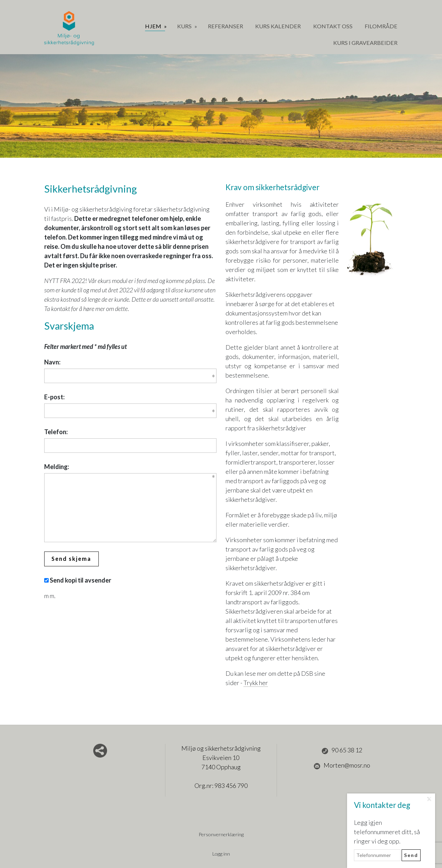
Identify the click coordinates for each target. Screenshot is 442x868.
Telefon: (56, 432)
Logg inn (221, 854)
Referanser (225, 26)
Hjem (154, 26)
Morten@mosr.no (342, 765)
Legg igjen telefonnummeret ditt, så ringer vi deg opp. (387, 832)
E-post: (54, 397)
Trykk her (256, 683)
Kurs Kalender (278, 26)
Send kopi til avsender (80, 580)
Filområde (381, 26)
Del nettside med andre (100, 751)
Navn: (52, 362)
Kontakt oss (333, 26)
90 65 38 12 (342, 750)
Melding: (57, 467)
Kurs (185, 26)
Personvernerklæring (221, 834)
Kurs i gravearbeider (365, 43)
